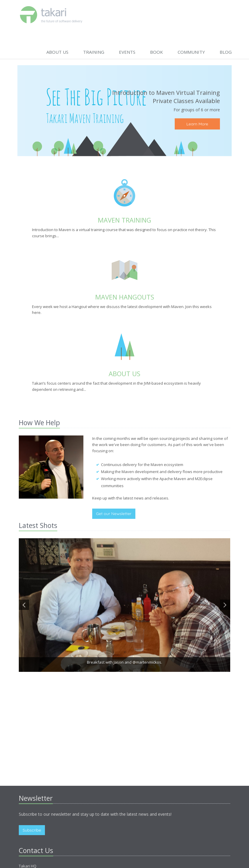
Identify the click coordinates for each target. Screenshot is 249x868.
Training (94, 52)
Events (127, 52)
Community (191, 52)
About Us (57, 52)
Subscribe (32, 830)
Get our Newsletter (114, 514)
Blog (226, 52)
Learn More (197, 124)
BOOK (157, 52)
